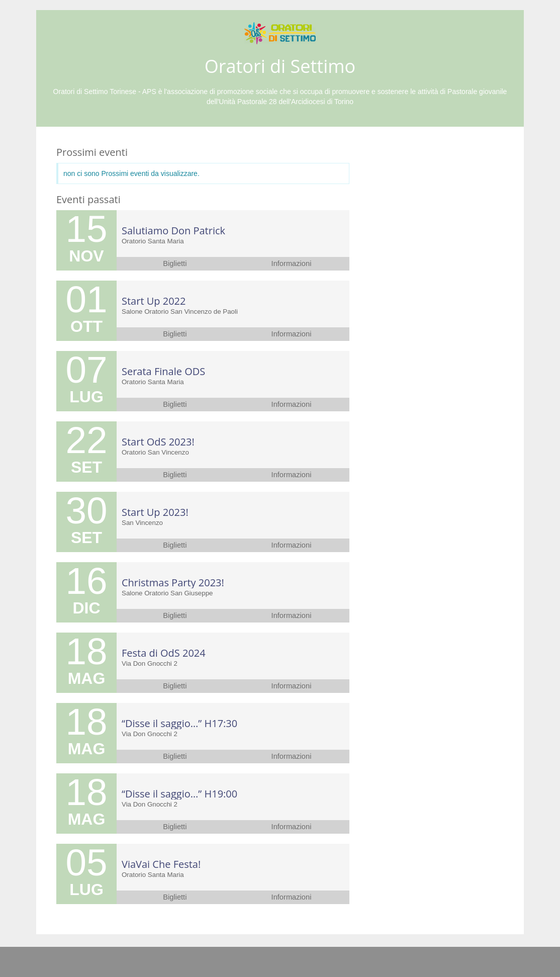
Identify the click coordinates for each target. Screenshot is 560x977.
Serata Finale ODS (163, 371)
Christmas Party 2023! (173, 583)
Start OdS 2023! (158, 442)
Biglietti (175, 263)
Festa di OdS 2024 (164, 653)
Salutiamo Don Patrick (173, 231)
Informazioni (292, 263)
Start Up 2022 (154, 301)
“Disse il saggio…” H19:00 (179, 794)
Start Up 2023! (155, 512)
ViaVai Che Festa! (161, 864)
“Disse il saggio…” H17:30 (179, 723)
